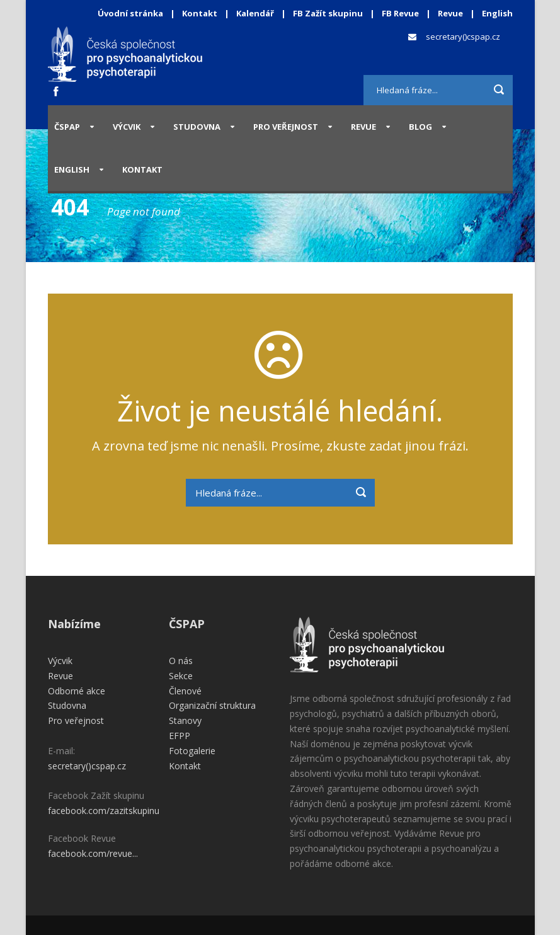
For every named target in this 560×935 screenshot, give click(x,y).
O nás (181, 661)
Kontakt (200, 13)
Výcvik (127, 127)
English (497, 13)
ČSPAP (67, 127)
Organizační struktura (212, 705)
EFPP (180, 736)
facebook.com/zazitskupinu (104, 811)
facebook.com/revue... (93, 853)
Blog (420, 127)
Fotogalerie (192, 751)
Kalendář (256, 13)
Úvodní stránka (130, 13)
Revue (450, 13)
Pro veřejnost (286, 127)
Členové (185, 691)
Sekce (181, 676)
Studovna (197, 127)
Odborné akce (77, 691)
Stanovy (185, 720)
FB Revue (400, 13)
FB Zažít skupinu (328, 13)
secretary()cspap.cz (463, 37)
